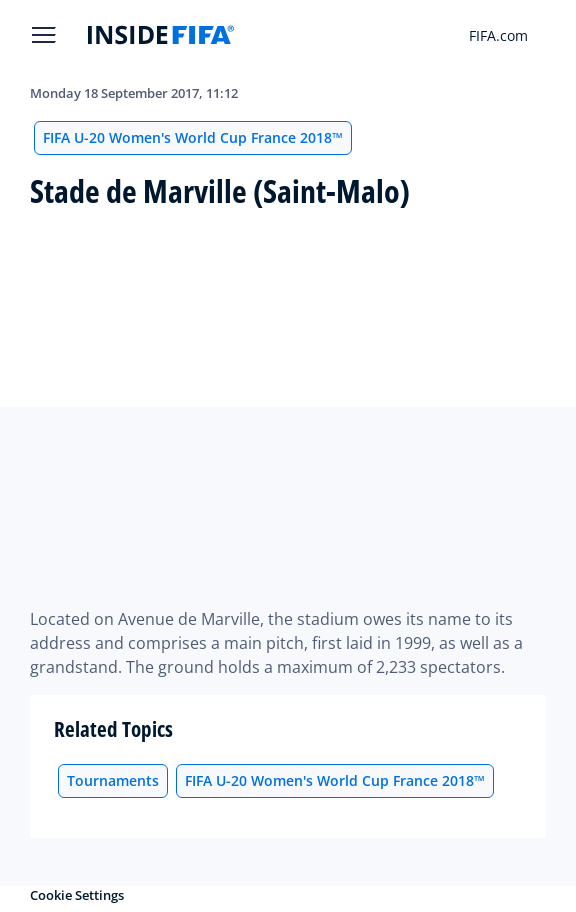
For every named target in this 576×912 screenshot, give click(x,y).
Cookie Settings (77, 895)
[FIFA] (161, 35)
